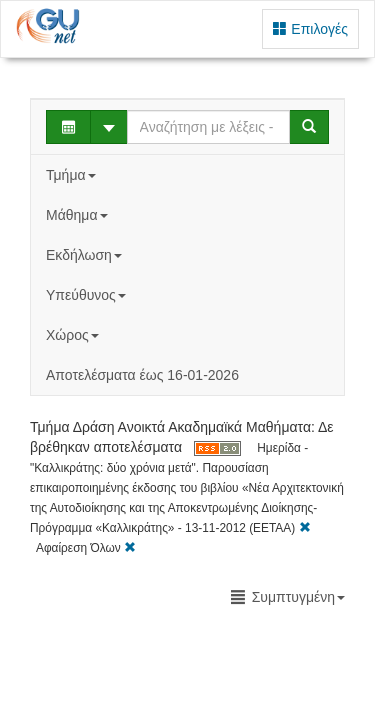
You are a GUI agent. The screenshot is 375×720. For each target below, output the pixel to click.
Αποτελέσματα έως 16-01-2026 (142, 375)
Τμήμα (72, 175)
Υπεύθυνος (88, 295)
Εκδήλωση (86, 255)
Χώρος (74, 335)
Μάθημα (78, 215)
